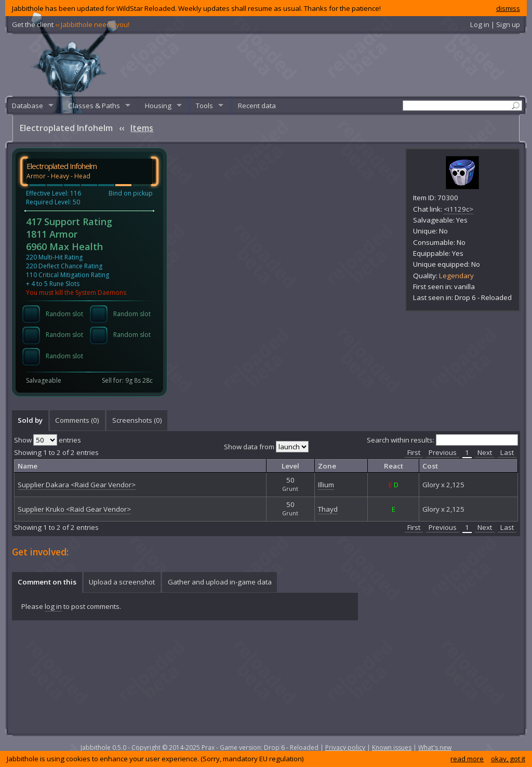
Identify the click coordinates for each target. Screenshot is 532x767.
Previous (443, 452)
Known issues (392, 747)
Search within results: (442, 440)
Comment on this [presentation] (47, 582)
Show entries (48, 440)
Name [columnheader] (28, 466)
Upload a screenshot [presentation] (122, 582)
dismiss (508, 8)
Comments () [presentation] (77, 420)
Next (485, 452)
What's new (435, 747)
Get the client (71, 24)
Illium (326, 485)
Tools (204, 106)
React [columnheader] (394, 466)
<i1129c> (458, 209)
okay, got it (508, 759)
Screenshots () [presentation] (137, 420)
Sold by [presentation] (30, 420)
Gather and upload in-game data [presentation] (220, 582)
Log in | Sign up (495, 24)
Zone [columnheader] (327, 466)
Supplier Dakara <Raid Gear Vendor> (77, 485)
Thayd (328, 509)
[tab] (30, 421)
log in (53, 606)
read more (467, 759)
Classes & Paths (94, 106)
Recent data (257, 106)
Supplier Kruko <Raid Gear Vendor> (74, 509)
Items (142, 128)
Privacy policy (345, 747)
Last (507, 452)
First (414, 452)
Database (28, 106)
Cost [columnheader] (430, 466)
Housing (158, 106)
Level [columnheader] (290, 466)
